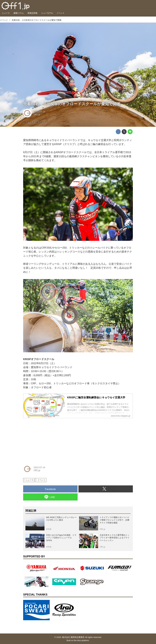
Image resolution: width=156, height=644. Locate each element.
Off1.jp (37, 115)
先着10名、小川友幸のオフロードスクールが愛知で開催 (72, 104)
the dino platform (81, 640)
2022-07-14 (39, 112)
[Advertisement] (46, 440)
